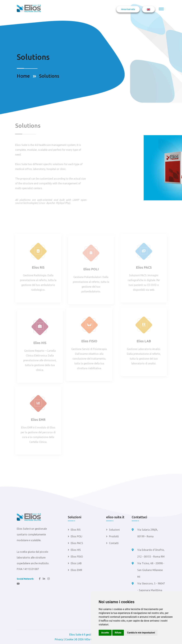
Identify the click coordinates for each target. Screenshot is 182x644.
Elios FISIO (88, 341)
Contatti (114, 543)
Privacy (59, 639)
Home (23, 76)
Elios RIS (37, 267)
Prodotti (114, 536)
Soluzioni (114, 530)
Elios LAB (145, 341)
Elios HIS (40, 344)
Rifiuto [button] (118, 633)
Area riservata (128, 9)
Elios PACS (145, 267)
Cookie (69, 639)
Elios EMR (37, 420)
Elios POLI (91, 270)
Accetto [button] (105, 633)
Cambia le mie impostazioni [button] (141, 633)
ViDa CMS (90, 639)
